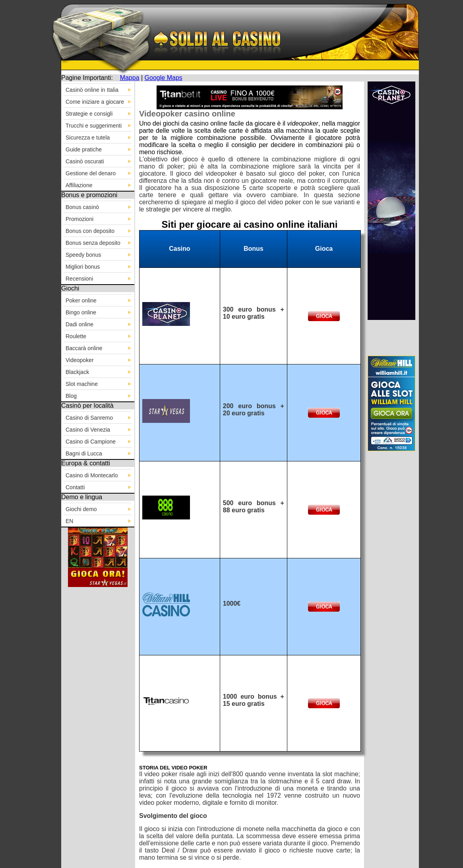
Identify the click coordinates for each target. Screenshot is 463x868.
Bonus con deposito (90, 231)
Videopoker (80, 360)
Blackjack (77, 372)
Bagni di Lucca (84, 453)
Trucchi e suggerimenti (94, 126)
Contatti (75, 487)
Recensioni (79, 279)
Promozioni (79, 219)
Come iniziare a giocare (95, 102)
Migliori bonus (83, 267)
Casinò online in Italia (92, 90)
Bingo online (81, 312)
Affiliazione (79, 185)
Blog (71, 396)
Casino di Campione (91, 442)
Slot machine (82, 384)
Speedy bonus (83, 255)
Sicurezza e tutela (88, 138)
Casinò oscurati (85, 161)
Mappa (130, 78)
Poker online (81, 300)
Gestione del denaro (91, 173)
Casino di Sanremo (89, 418)
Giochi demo (81, 509)
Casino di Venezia (88, 430)
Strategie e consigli (89, 114)
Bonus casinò (82, 207)
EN (69, 521)
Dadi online (79, 324)
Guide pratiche (84, 149)
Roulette (76, 336)
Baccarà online (84, 348)
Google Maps (164, 78)
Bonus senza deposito (93, 243)
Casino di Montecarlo (92, 475)
